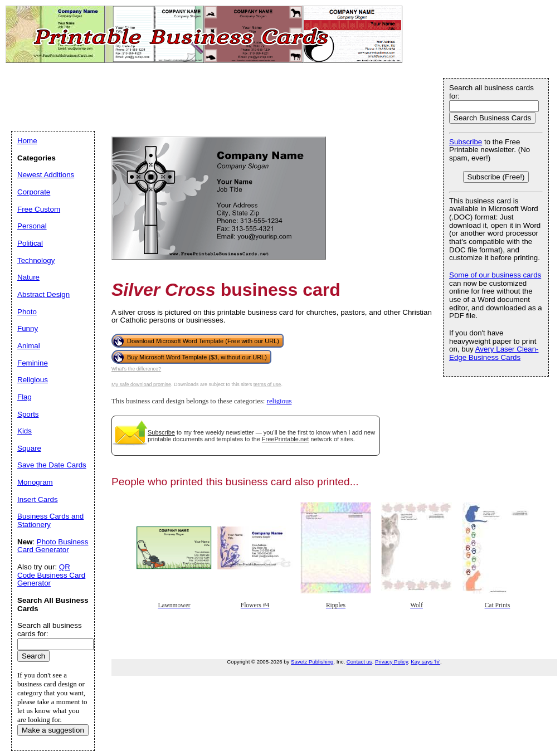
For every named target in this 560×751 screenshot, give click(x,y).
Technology (36, 260)
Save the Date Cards (52, 465)
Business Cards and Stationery (50, 520)
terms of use (267, 384)
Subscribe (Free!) (496, 177)
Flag (25, 397)
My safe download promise (141, 384)
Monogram (35, 482)
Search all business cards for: (491, 92)
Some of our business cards (495, 275)
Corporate (34, 192)
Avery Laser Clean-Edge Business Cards (494, 353)
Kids (25, 431)
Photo (27, 312)
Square (29, 448)
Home (27, 141)
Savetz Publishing (312, 662)
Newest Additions (46, 175)
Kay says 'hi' (425, 662)
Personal (32, 226)
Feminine (33, 363)
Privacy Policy (391, 662)
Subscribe (161, 432)
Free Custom (39, 209)
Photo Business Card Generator (53, 546)
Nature (28, 277)
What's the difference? (136, 369)
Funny (28, 328)
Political (30, 243)
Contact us (359, 662)
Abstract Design (43, 294)
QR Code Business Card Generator (51, 575)
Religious (33, 380)
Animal (29, 346)
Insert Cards (38, 499)
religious (279, 401)
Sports (28, 414)
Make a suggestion (53, 730)
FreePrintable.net (285, 439)
